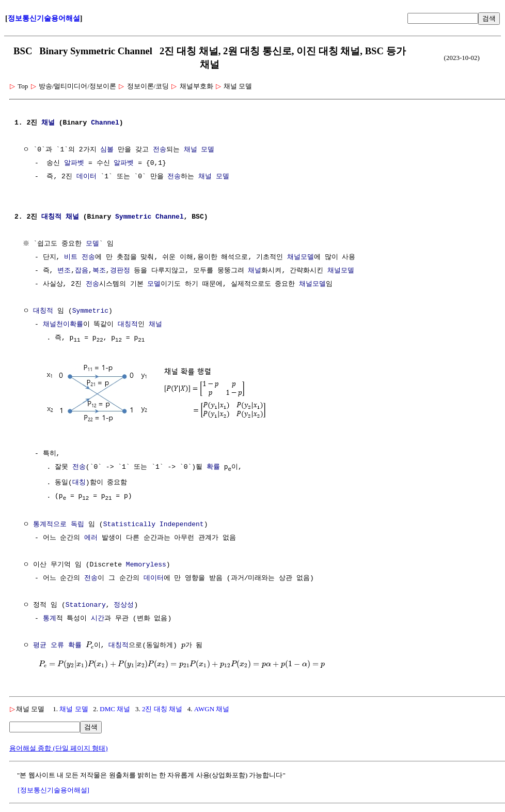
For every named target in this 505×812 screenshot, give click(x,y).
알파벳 (74, 163)
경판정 (120, 271)
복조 (99, 271)
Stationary (86, 606)
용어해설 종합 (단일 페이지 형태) (59, 749)
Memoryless (146, 565)
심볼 (107, 150)
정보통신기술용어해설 (44, 18)
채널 (48, 123)
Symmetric (133, 217)
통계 (50, 619)
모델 (93, 244)
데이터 (86, 177)
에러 (91, 539)
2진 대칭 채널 (162, 709)
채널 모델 (199, 150)
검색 (489, 18)
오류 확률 (66, 646)
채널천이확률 (63, 325)
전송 (160, 150)
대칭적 (51, 217)
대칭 (79, 483)
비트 (71, 257)
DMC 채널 (115, 709)
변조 (64, 271)
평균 (40, 646)
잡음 (82, 271)
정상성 (124, 606)
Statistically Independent (154, 525)
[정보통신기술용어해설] (53, 791)
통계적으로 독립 (59, 525)
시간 (98, 619)
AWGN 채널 (212, 709)
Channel (105, 123)
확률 (213, 467)
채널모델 (301, 257)
